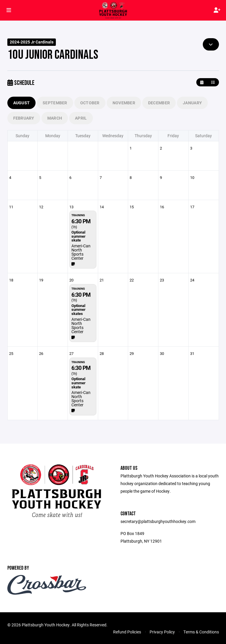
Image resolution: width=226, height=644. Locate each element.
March (55, 118)
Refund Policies (127, 632)
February (24, 118)
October (90, 103)
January (192, 103)
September (55, 103)
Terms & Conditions (201, 632)
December (159, 103)
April (81, 118)
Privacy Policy (162, 632)
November (124, 103)
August (22, 103)
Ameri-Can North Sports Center (81, 252)
